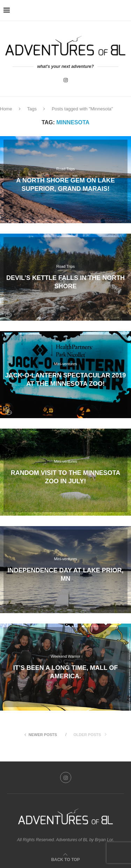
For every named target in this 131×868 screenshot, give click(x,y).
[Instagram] (66, 80)
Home (6, 109)
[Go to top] (65, 859)
